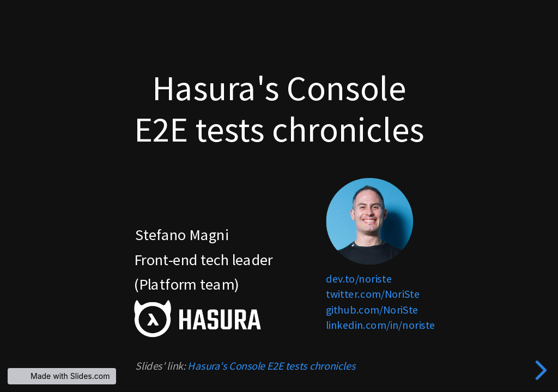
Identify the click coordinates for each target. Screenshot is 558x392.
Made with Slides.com (70, 376)
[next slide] (544, 370)
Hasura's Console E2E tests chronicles (271, 366)
